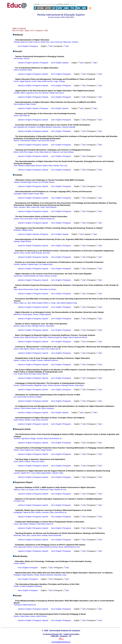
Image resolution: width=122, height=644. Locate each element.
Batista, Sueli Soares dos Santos (43, 141)
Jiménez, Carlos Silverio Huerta (25, 408)
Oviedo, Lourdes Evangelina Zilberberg (28, 586)
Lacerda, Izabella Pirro (22, 473)
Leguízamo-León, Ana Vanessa (37, 93)
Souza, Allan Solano (21, 524)
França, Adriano (20, 563)
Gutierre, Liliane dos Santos (34, 462)
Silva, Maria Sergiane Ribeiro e (39, 303)
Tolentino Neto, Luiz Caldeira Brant (40, 264)
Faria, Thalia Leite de (53, 349)
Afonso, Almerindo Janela (23, 70)
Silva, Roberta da (42, 490)
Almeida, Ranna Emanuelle (52, 535)
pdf (50, 46)
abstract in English (25, 63)
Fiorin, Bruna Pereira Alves (23, 289)
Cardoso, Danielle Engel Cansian (26, 182)
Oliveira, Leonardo (42, 512)
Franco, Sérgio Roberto (22, 81)
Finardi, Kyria (39, 194)
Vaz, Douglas (31, 360)
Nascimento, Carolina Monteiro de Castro (29, 276)
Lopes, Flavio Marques (48, 207)
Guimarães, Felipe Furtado (23, 194)
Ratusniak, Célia (20, 535)
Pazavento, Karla (60, 575)
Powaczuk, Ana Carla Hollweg (63, 152)
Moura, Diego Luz (20, 303)
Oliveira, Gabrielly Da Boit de (48, 360)
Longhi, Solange (59, 81)
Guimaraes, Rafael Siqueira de (25, 605)
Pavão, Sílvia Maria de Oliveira (45, 289)
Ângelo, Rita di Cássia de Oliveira (75, 337)
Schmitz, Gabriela (20, 264)
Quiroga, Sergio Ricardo (22, 241)
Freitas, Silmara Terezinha (43, 575)
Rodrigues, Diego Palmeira (23, 575)
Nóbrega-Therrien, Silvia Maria (43, 326)
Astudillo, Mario (19, 93)
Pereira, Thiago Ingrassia (42, 314)
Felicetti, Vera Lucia (60, 166)
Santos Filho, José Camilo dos (51, 42)
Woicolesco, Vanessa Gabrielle (64, 127)
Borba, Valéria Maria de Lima (69, 547)
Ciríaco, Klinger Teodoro (43, 450)
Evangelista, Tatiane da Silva (24, 512)
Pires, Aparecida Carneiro (23, 547)
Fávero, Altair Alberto (21, 349)
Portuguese (33, 46)
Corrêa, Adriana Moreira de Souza (46, 547)
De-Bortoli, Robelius (35, 397)
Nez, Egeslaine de (20, 127)
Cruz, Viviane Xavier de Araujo (25, 374)
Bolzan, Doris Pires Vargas (23, 152)
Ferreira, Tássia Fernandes (24, 385)
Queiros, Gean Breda (21, 616)
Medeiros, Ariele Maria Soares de (41, 524)
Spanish (35, 63)
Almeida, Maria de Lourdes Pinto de (27, 42)
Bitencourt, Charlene (71, 42)
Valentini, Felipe (58, 473)
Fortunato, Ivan (19, 501)
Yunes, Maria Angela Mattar (41, 473)
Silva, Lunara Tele (33, 207)
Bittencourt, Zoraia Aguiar (23, 314)
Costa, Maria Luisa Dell (39, 420)
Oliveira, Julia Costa (37, 349)
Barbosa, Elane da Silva (22, 326)
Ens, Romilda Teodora (47, 182)
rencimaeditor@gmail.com (61, 642)
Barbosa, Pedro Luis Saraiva (24, 490)
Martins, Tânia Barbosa (22, 141)
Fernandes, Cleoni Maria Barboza (40, 127)
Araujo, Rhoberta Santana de (44, 219)
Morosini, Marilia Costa (44, 166)
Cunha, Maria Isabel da (42, 152)
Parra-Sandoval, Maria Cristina (25, 104)
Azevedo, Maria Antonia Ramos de (49, 439)
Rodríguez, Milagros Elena (23, 230)
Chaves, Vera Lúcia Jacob (23, 219)
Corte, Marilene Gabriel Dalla (24, 166)
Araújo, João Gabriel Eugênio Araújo (64, 303)
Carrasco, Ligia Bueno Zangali (25, 439)
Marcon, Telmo (19, 253)
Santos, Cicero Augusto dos (24, 450)
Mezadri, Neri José (43, 253)
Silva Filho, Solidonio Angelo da (51, 337)
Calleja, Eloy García (56, 93)
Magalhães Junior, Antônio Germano (47, 385)
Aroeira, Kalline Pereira (38, 616)
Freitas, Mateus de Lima (57, 490)
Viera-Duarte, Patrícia (22, 59)
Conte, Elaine (19, 462)
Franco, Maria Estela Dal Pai (42, 81)
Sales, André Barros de (58, 512)
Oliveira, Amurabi (51, 276)
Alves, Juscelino (20, 207)
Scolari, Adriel (30, 253)
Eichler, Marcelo (42, 374)
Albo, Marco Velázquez (46, 408)
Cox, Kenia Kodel (20, 397)
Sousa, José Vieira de (22, 116)
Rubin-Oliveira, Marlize (22, 420)
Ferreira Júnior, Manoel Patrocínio (26, 337)
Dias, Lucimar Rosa (34, 535)
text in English (23, 46)
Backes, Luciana (20, 360)
